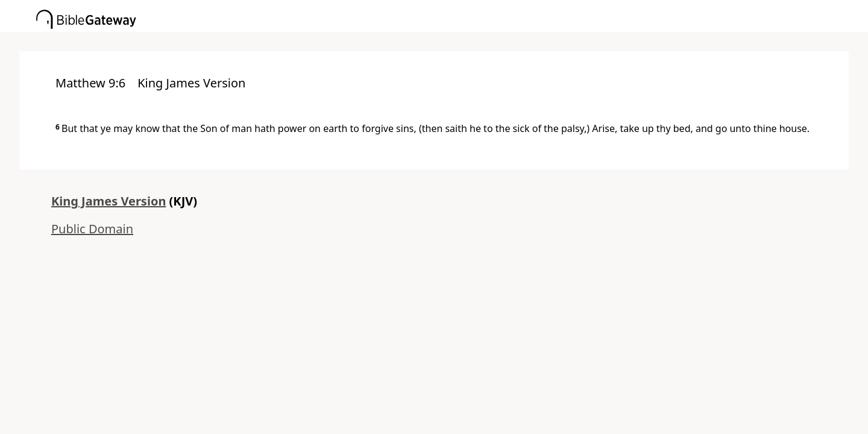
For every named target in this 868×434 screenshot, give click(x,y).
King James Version (108, 201)
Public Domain (92, 229)
